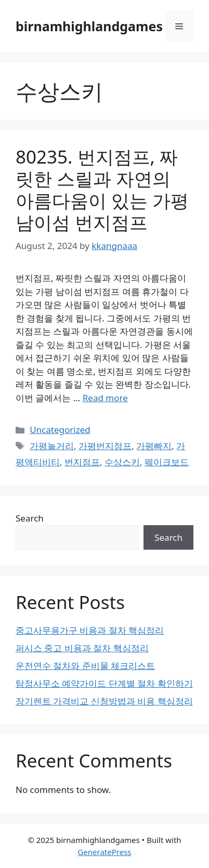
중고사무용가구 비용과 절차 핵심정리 (90, 630)
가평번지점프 (105, 446)
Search (30, 518)
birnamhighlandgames (89, 26)
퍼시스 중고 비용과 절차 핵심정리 (82, 648)
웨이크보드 (167, 462)
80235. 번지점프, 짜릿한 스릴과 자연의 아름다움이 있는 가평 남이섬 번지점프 (102, 189)
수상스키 (122, 462)
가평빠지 (154, 446)
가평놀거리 (52, 446)
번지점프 (82, 462)
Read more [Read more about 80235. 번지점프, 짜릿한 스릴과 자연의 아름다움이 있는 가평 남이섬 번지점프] (105, 398)
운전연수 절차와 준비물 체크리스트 (85, 666)
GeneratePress (104, 852)
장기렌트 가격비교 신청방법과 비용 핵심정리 (104, 701)
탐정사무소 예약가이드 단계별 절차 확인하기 (104, 683)
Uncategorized (60, 430)
